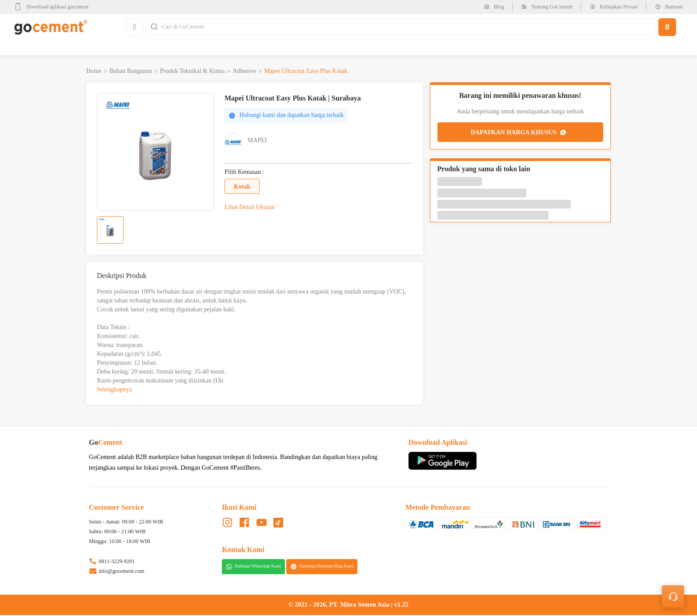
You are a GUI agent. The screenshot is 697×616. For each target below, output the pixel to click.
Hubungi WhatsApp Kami (254, 567)
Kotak (242, 187)
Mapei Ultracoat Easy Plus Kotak (306, 72)
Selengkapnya (114, 390)
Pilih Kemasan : (244, 173)
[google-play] (54, 7)
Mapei (257, 141)
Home (94, 72)
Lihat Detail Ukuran (250, 208)
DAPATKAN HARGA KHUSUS (519, 133)
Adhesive (244, 72)
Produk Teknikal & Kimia (192, 72)
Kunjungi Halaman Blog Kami (322, 567)
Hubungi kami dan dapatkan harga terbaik (286, 116)
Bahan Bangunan (131, 72)
